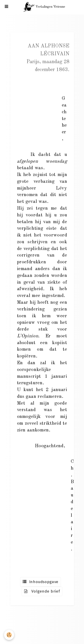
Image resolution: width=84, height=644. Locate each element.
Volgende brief (42, 591)
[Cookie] (9, 635)
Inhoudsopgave (41, 582)
